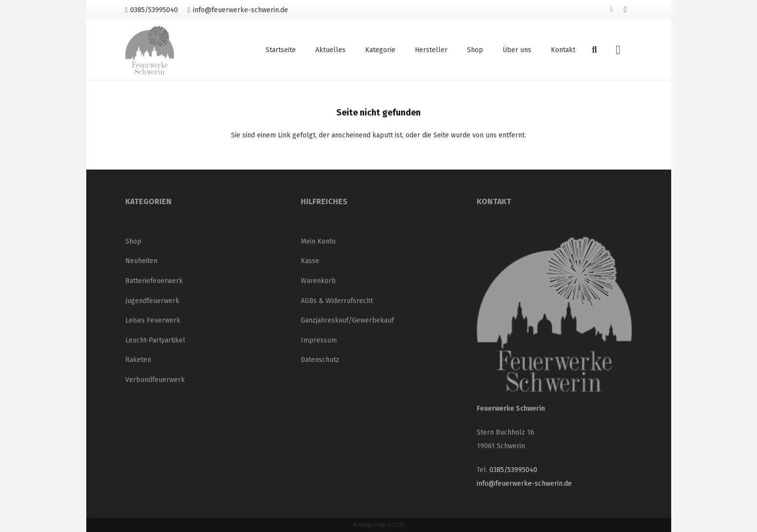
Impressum (319, 340)
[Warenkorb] (618, 50)
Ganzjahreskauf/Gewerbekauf (347, 320)
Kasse (310, 261)
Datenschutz (320, 360)
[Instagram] (625, 10)
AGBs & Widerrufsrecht (337, 301)
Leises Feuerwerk (153, 320)
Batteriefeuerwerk (154, 281)
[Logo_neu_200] (150, 50)
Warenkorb (318, 281)
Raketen (138, 360)
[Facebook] (612, 10)
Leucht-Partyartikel (155, 340)
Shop (133, 241)
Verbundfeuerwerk (155, 380)
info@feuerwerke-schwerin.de (524, 484)
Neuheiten (141, 261)
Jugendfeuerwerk (152, 301)
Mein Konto (318, 241)
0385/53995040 (513, 470)
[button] (595, 50)
